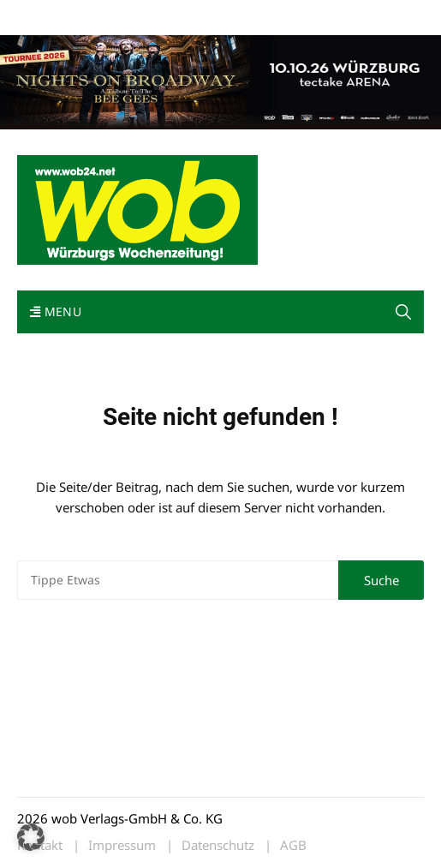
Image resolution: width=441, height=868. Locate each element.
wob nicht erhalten (135, 16)
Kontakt (212, 16)
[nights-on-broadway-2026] (220, 81)
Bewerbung (338, 16)
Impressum (271, 16)
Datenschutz (218, 845)
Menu (56, 311)
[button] (403, 312)
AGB (293, 845)
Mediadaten (48, 16)
